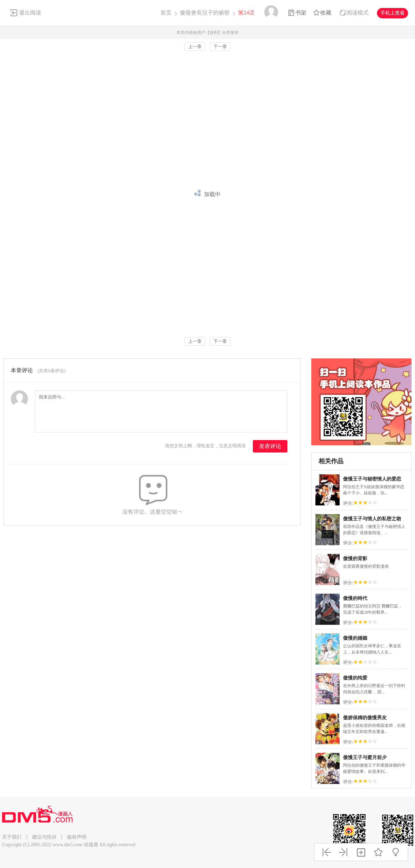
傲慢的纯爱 (355, 678)
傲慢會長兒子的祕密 (205, 13)
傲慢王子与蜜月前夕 (365, 757)
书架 (301, 13)
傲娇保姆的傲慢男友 (365, 718)
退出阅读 (30, 13)
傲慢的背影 (355, 559)
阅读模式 (358, 13)
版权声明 (77, 837)
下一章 (220, 47)
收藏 (326, 13)
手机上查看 (393, 13)
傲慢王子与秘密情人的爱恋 (372, 479)
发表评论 (270, 446)
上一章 (195, 47)
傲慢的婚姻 (355, 638)
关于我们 (12, 837)
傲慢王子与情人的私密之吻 (372, 519)
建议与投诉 (44, 837)
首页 (166, 13)
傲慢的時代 (355, 598)
